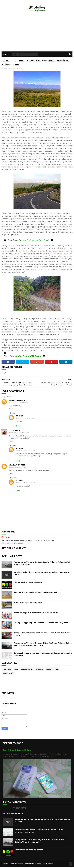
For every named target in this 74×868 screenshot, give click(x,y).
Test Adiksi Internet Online (17, 751)
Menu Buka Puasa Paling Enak (28, 604)
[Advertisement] (37, 35)
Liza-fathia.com (17, 466)
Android (49, 670)
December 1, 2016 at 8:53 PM (26, 420)
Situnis (19, 417)
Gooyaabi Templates (45, 865)
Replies (13, 414)
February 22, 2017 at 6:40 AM (26, 452)
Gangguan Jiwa (27, 670)
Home (6, 55)
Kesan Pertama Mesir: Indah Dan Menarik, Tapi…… (37, 594)
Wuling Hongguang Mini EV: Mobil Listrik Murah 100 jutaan (41, 624)
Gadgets (39, 670)
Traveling (7, 670)
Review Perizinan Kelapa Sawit (34, 241)
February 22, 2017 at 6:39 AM (26, 484)
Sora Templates (17, 865)
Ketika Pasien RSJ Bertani (29, 357)
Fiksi (57, 670)
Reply (11, 410)
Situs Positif (8, 675)
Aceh (16, 670)
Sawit (20, 70)
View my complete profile (12, 545)
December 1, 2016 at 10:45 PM (19, 434)
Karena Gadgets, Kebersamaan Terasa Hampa (36, 614)
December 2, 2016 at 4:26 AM (19, 468)
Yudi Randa (14, 432)
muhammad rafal (17, 402)
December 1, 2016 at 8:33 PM (19, 404)
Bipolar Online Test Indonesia (28, 584)
